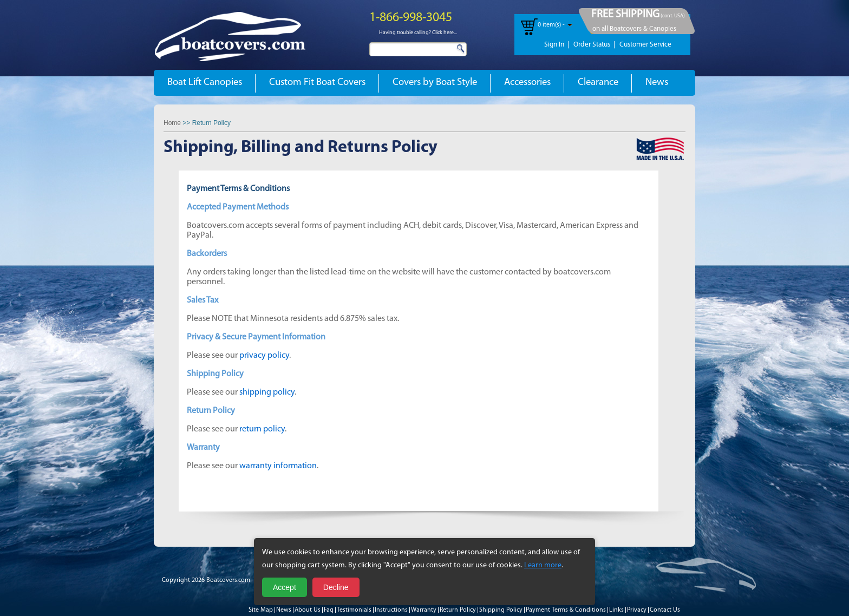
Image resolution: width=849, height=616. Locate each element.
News (657, 83)
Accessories (527, 83)
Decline (336, 587)
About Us (308, 610)
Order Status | (594, 45)
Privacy (637, 610)
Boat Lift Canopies (205, 83)
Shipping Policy (501, 610)
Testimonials (354, 610)
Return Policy (458, 610)
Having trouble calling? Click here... (418, 33)
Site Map (261, 610)
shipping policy (267, 392)
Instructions (391, 610)
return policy (262, 429)
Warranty (424, 610)
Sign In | (557, 45)
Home (172, 123)
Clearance (598, 83)
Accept (285, 587)
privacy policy (264, 356)
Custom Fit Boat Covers (317, 83)
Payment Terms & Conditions (566, 610)
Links (616, 610)
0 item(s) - (551, 25)
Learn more (543, 565)
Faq (329, 610)
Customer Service (645, 45)
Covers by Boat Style (435, 83)
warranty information (278, 466)
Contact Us (665, 610)
